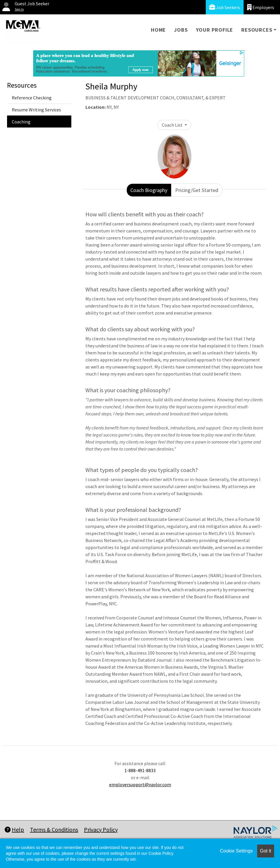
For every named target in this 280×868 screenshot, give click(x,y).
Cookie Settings (236, 851)
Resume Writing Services (36, 110)
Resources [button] (257, 30)
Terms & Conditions (54, 829)
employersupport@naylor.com (140, 784)
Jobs (181, 30)
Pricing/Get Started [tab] (197, 190)
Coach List (173, 125)
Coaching (21, 122)
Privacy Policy (101, 829)
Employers (261, 7)
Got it (266, 851)
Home (158, 30)
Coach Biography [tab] (149, 190)
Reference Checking (32, 98)
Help (14, 829)
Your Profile (215, 30)
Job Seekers (225, 7)
